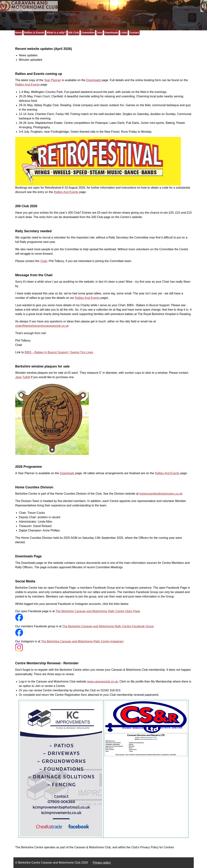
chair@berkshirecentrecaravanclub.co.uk (42, 326)
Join (100, 33)
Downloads (111, 33)
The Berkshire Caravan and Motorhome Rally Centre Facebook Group (108, 626)
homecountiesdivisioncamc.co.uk (161, 494)
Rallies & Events (34, 33)
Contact (134, 33)
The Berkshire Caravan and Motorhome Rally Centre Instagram (82, 641)
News (19, 33)
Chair (44, 261)
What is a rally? (56, 33)
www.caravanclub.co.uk (102, 682)
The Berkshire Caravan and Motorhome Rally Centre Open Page (98, 611)
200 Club (74, 33)
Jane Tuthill (23, 377)
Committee (88, 33)
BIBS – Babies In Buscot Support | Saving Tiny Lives (59, 352)
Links (124, 33)
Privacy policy (102, 863)
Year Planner (53, 80)
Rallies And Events (28, 85)
